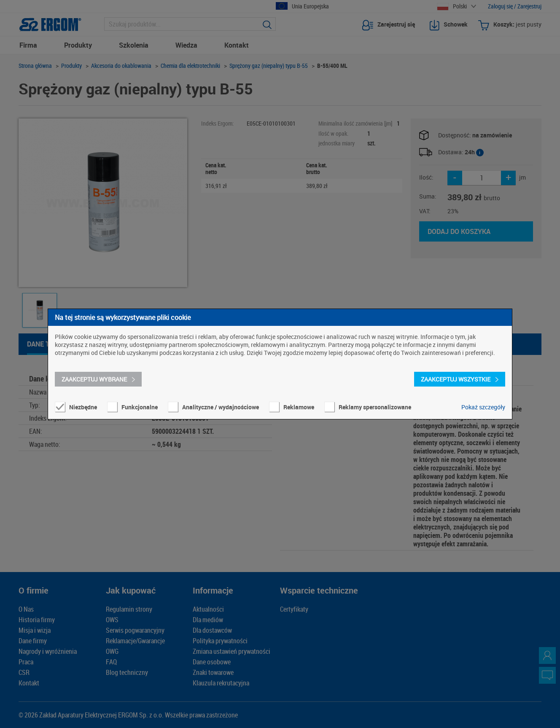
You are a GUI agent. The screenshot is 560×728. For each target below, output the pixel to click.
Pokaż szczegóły (483, 407)
